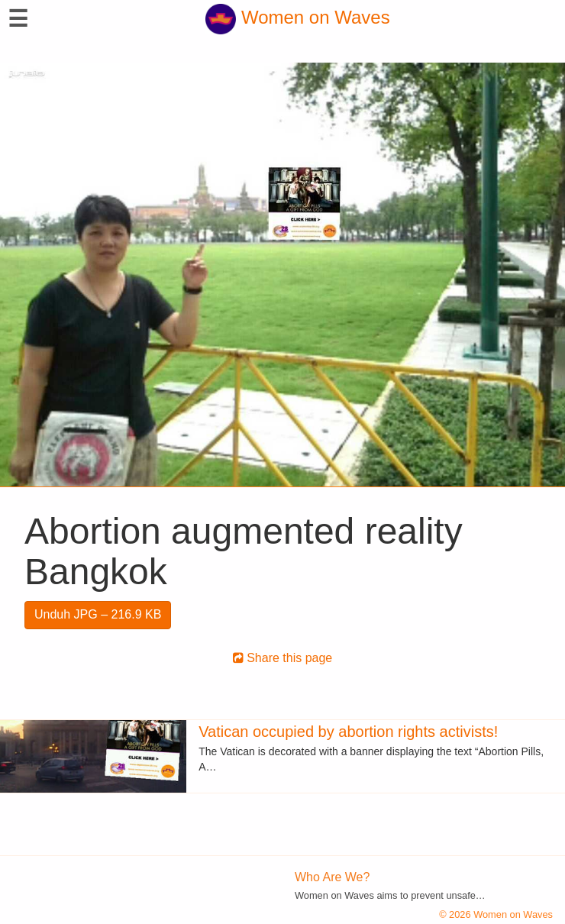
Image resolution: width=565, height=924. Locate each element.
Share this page (283, 658)
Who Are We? (332, 877)
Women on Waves (297, 17)
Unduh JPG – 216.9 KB (98, 614)
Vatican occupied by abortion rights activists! (348, 732)
